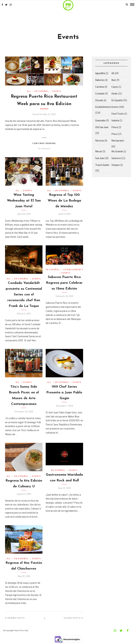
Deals (114, 94)
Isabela (115, 120)
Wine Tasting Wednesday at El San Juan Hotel (24, 201)
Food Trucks (118, 114)
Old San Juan (102, 127)
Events (57, 91)
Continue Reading (44, 143)
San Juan (100, 158)
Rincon (99, 151)
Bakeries (100, 80)
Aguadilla (100, 73)
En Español (42, 91)
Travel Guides (102, 165)
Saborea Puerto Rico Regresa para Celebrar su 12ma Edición (64, 283)
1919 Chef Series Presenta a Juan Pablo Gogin (64, 393)
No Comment (44, 148)
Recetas (100, 141)
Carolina (100, 87)
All (29, 91)
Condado (100, 94)
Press (114, 134)
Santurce (116, 158)
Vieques (116, 165)
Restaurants (118, 141)
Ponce (115, 127)
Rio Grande (117, 151)
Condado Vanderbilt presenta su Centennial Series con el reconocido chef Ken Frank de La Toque (24, 295)
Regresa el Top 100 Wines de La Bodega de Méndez (64, 201)
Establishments (73, 270)
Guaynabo (100, 120)
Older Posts (73, 618)
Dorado (99, 100)
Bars (114, 80)
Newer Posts (15, 618)
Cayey (115, 87)
